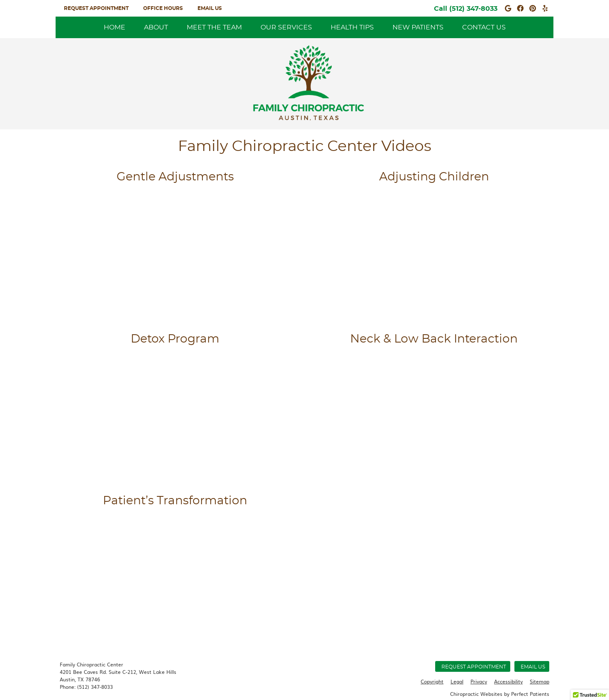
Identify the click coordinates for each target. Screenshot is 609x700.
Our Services (286, 27)
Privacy (479, 681)
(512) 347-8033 (473, 9)
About (156, 27)
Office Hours (163, 8)
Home (114, 27)
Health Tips (352, 27)
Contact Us (484, 27)
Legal (457, 681)
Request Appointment (96, 8)
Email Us (210, 8)
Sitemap (540, 681)
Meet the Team (214, 27)
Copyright (432, 681)
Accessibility (508, 681)
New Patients (418, 27)
